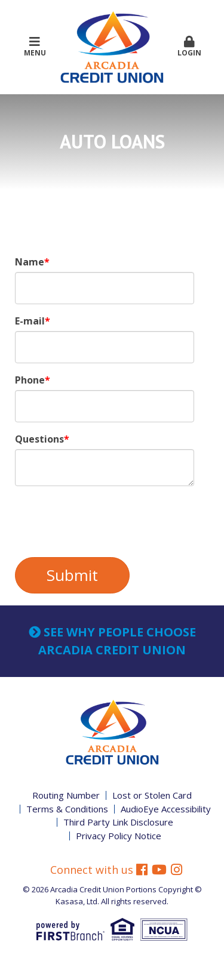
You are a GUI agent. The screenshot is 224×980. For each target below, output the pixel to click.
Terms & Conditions (67, 809)
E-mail (30, 321)
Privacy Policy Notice (119, 836)
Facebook (142, 871)
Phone (30, 380)
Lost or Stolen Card (152, 795)
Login (189, 47)
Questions (39, 439)
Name (30, 262)
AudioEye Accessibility (166, 809)
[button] (189, 47)
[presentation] (106, 522)
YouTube (159, 871)
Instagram (177, 871)
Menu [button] (35, 47)
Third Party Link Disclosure (118, 822)
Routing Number (66, 795)
